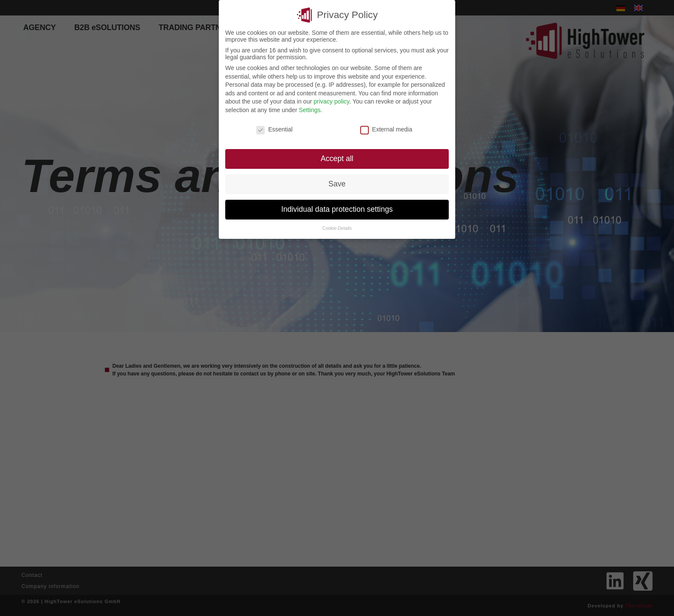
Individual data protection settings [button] (337, 209)
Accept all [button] (337, 159)
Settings (310, 110)
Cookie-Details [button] (337, 228)
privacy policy (331, 101)
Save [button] (337, 184)
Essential (274, 129)
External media (386, 129)
